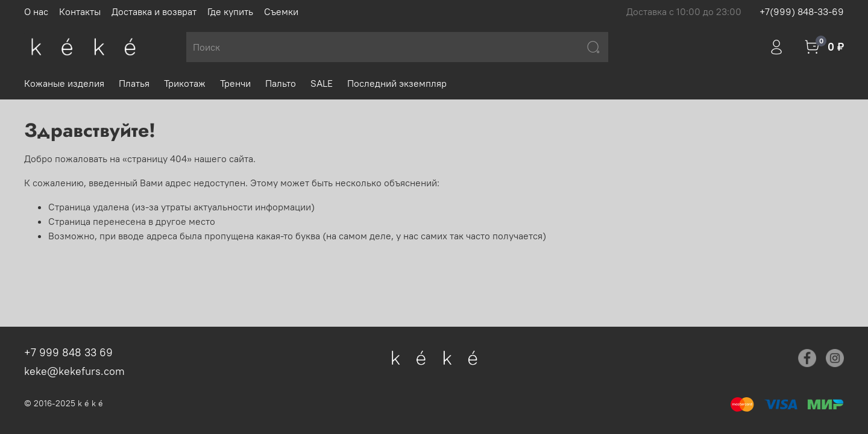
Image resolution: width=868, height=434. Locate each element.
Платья (134, 83)
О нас (36, 11)
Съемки (281, 11)
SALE (322, 83)
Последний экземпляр (397, 83)
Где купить (230, 11)
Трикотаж (185, 83)
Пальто (281, 83)
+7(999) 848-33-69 (802, 11)
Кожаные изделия (64, 83)
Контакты (80, 11)
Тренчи (235, 83)
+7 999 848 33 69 (68, 352)
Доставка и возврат (154, 11)
